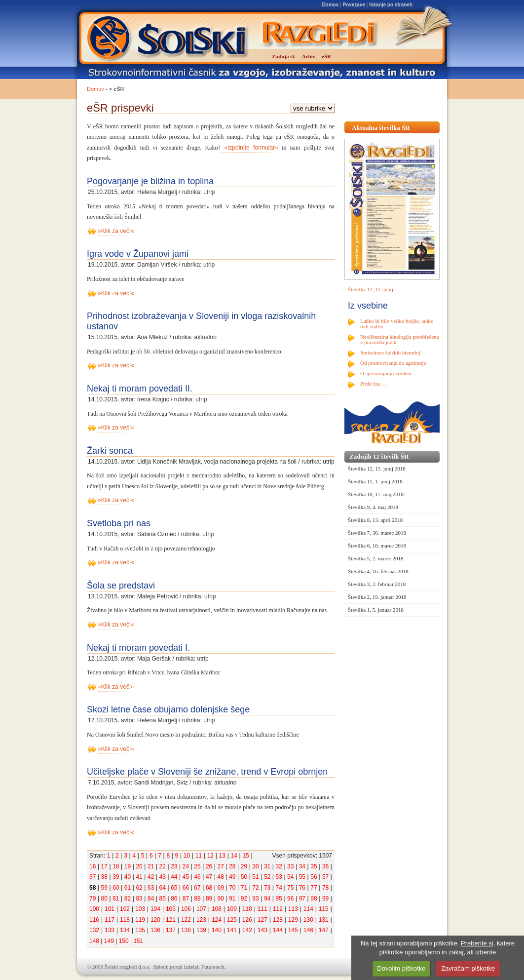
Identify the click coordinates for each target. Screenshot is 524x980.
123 (201, 920)
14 (234, 856)
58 (93, 888)
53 (279, 877)
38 (104, 877)
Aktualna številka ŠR (381, 128)
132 (94, 930)
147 (324, 930)
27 (221, 866)
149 (109, 941)
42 (151, 877)
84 (151, 899)
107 (201, 909)
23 (174, 866)
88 (197, 899)
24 (186, 866)
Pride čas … (374, 384)
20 (139, 866)
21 (151, 866)
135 (140, 930)
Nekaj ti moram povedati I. (138, 648)
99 (325, 899)
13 (222, 856)
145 (293, 930)
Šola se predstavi (121, 586)
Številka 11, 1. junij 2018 (375, 481)
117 (110, 920)
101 (110, 909)
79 (93, 899)
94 (267, 899)
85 (163, 899)
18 (116, 866)
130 (308, 920)
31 (267, 866)
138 (186, 930)
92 (244, 899)
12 (210, 856)
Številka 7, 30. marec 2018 (377, 533)
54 (290, 877)
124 (217, 920)
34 (302, 866)
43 (163, 877)
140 (217, 930)
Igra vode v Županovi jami (138, 254)
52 (267, 877)
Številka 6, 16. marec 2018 (377, 546)
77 (314, 888)
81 (116, 899)
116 (94, 920)
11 (199, 856)
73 (267, 888)
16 (93, 866)
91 (232, 899)
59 (104, 888)
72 (255, 888)
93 (255, 899)
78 (325, 888)
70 (232, 888)
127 (262, 920)
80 (104, 899)
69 (221, 888)
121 (171, 920)
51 (255, 877)
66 (186, 888)
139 (201, 930)
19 (128, 866)
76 (302, 888)
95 (279, 899)
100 (94, 909)
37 (93, 877)
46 (197, 877)
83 (139, 899)
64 (163, 888)
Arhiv (309, 56)
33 (290, 866)
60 (116, 888)
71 (244, 888)
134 (125, 930)
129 (293, 920)
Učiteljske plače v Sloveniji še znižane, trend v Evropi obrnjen (207, 772)
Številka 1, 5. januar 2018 (376, 610)
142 (247, 930)
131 (324, 920)
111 (262, 909)
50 (244, 877)
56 (314, 877)
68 (209, 888)
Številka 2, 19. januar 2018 (377, 597)
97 (302, 899)
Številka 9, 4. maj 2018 (373, 507)
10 (187, 856)
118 (125, 920)
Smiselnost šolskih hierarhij (390, 353)
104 (155, 909)
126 (247, 920)
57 (325, 877)
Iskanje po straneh (391, 5)
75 (290, 888)
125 (232, 920)
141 (232, 930)
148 (94, 941)
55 (302, 877)
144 (278, 930)
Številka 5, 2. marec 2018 (375, 558)
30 (255, 866)
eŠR (326, 56)
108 (217, 909)
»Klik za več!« (116, 231)
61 (128, 888)
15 (245, 856)
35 (314, 866)
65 (174, 888)
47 (209, 877)
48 (221, 877)
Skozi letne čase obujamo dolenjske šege (168, 709)
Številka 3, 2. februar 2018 (377, 584)
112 (278, 909)
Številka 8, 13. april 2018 (375, 520)
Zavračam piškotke (468, 968)
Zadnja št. (284, 56)
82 (128, 899)
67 (197, 888)
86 (174, 899)
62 (139, 888)
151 (138, 941)
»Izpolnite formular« (249, 148)
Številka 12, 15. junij (371, 289)
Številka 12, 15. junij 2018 (377, 469)
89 (209, 899)
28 (232, 866)
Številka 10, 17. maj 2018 (376, 494)
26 (209, 866)
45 (186, 877)
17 (104, 866)
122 (186, 920)
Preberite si (477, 943)
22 (163, 866)
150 (124, 941)
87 (186, 899)
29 (244, 866)
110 (247, 909)
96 (290, 899)
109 (232, 909)
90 (221, 899)
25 (197, 866)
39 (116, 877)
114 (308, 909)
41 (139, 877)
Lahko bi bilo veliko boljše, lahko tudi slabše (397, 324)
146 (308, 930)
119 (140, 920)
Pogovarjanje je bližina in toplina (150, 181)
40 (128, 877)
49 (232, 877)
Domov (330, 5)
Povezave (354, 5)
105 (171, 909)
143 (262, 930)
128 (278, 920)
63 (151, 888)
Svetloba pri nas (119, 523)
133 (110, 930)
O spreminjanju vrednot (386, 373)
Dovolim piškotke (401, 968)
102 (125, 909)
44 (174, 877)
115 (324, 909)
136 (155, 930)
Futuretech (213, 967)
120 (155, 920)
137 (171, 930)
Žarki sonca (110, 451)
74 (279, 888)
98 (314, 899)
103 (140, 909)
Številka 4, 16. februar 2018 (378, 571)
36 (325, 866)
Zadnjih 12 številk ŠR (379, 456)
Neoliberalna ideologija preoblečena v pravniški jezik (399, 339)
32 (279, 866)
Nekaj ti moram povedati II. (140, 389)
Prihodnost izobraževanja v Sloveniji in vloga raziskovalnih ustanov (201, 321)
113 (293, 909)
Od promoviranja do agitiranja (393, 363)
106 (186, 909)
